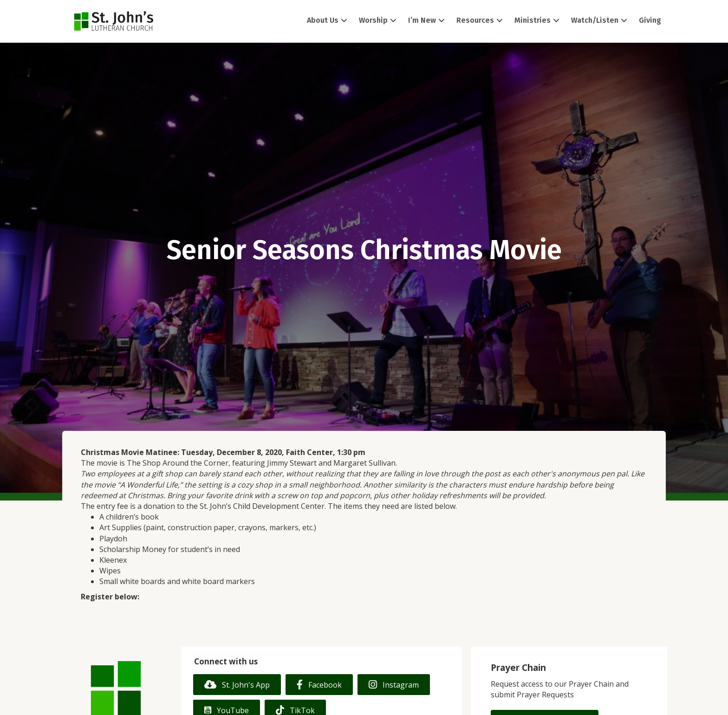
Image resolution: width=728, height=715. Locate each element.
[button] (344, 21)
